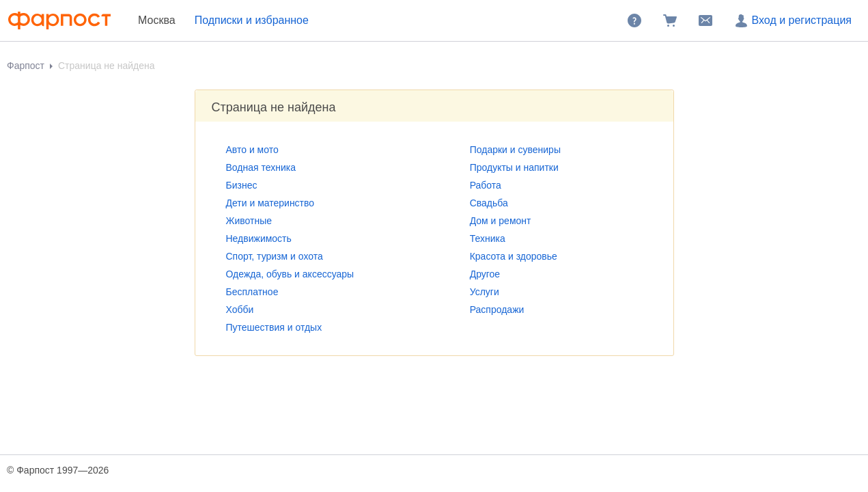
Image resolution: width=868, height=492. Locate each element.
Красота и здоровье (514, 256)
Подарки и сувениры (515, 150)
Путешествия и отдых (274, 327)
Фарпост (26, 66)
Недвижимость (259, 238)
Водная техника (261, 167)
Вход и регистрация (792, 20)
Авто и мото (252, 150)
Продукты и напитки (514, 167)
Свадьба (489, 203)
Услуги (485, 292)
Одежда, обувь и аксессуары (290, 274)
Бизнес (242, 185)
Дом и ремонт (501, 221)
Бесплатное (252, 292)
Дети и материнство (270, 203)
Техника (488, 238)
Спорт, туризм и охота (275, 256)
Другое (485, 274)
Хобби (240, 310)
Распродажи (497, 310)
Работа (486, 185)
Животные (249, 221)
